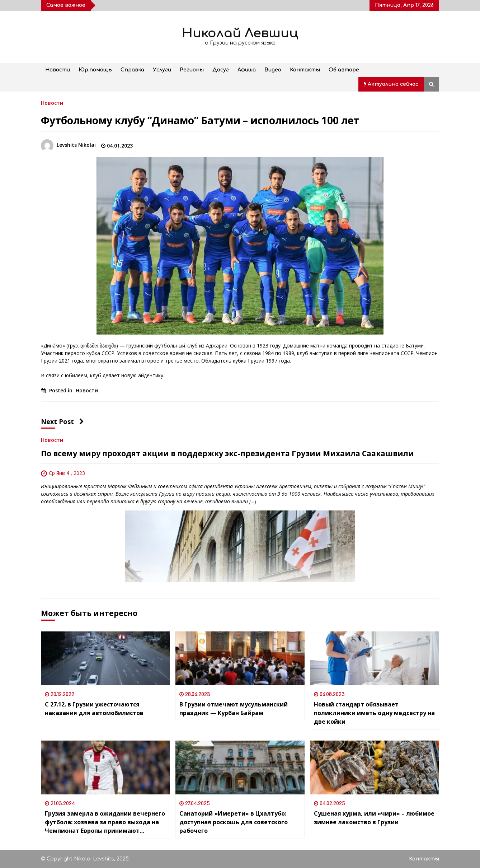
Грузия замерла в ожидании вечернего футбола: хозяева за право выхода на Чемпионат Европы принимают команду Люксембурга (105, 822)
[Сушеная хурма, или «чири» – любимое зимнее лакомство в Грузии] (375, 767)
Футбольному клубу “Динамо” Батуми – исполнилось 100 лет (200, 120)
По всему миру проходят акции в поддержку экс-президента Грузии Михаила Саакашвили (227, 453)
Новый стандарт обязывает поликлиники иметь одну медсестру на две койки (374, 713)
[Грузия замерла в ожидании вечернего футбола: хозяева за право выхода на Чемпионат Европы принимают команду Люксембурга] (105, 767)
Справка (132, 70)
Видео (273, 70)
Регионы (192, 70)
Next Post (62, 421)
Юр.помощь (95, 70)
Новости (58, 70)
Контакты (305, 70)
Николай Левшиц (240, 33)
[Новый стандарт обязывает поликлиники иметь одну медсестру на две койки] (375, 658)
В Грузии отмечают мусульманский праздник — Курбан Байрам (234, 709)
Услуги (162, 70)
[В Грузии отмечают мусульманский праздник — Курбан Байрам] (240, 658)
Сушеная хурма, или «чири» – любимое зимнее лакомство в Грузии (374, 818)
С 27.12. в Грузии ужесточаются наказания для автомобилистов (94, 709)
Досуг (221, 70)
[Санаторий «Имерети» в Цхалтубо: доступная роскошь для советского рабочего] (240, 767)
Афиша (247, 70)
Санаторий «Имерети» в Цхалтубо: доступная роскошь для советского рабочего (234, 822)
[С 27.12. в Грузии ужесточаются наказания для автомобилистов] (105, 658)
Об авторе (344, 70)
